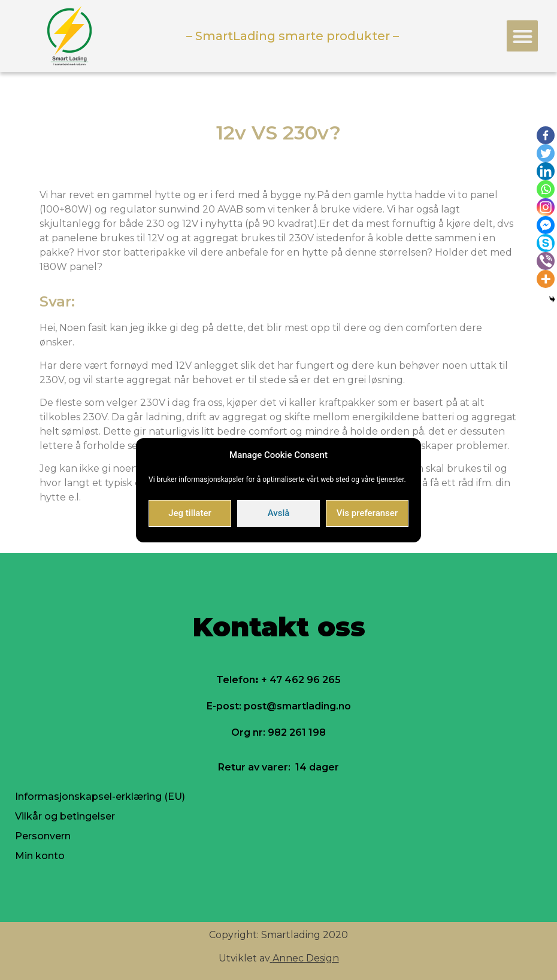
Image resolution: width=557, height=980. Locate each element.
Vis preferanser (367, 513)
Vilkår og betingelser (65, 816)
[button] (523, 36)
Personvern (43, 836)
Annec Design (306, 958)
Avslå (279, 513)
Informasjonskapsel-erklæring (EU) (100, 797)
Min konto (40, 856)
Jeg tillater (190, 513)
